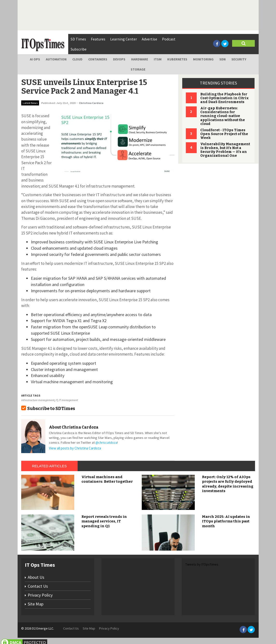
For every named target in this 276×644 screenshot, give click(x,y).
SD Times (78, 39)
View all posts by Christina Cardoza (75, 448)
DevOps (119, 59)
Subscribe (79, 49)
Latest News (30, 103)
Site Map (36, 604)
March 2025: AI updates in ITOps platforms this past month (226, 521)
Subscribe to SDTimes (51, 409)
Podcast (169, 39)
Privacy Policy (40, 595)
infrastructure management (38, 400)
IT (57, 400)
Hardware (140, 59)
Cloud (77, 59)
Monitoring (203, 59)
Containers (98, 59)
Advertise (149, 39)
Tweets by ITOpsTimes (202, 564)
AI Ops (35, 59)
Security (239, 59)
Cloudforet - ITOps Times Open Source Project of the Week (224, 134)
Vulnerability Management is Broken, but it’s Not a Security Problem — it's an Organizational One (225, 150)
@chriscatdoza (106, 442)
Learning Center (124, 39)
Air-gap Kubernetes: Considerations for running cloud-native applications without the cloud (223, 116)
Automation (56, 59)
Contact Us (38, 586)
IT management (68, 400)
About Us (36, 577)
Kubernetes (177, 59)
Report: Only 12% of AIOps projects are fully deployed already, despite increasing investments (228, 484)
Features (98, 39)
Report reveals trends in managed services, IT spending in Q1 (104, 521)
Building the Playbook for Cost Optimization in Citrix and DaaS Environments (225, 98)
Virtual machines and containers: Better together (107, 479)
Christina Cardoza (91, 103)
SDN (222, 59)
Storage (138, 69)
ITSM (158, 59)
